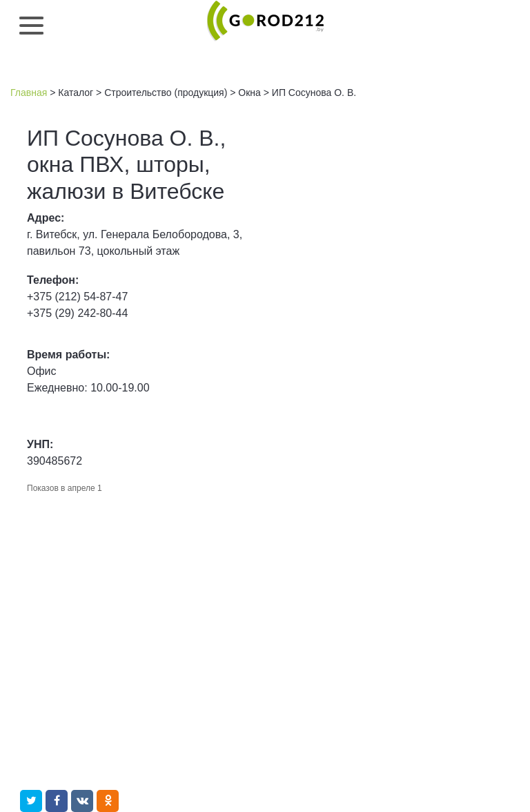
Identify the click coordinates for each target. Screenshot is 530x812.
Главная (29, 93)
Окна (249, 93)
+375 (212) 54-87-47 (77, 297)
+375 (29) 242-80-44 (77, 313)
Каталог (76, 93)
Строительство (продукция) (166, 93)
